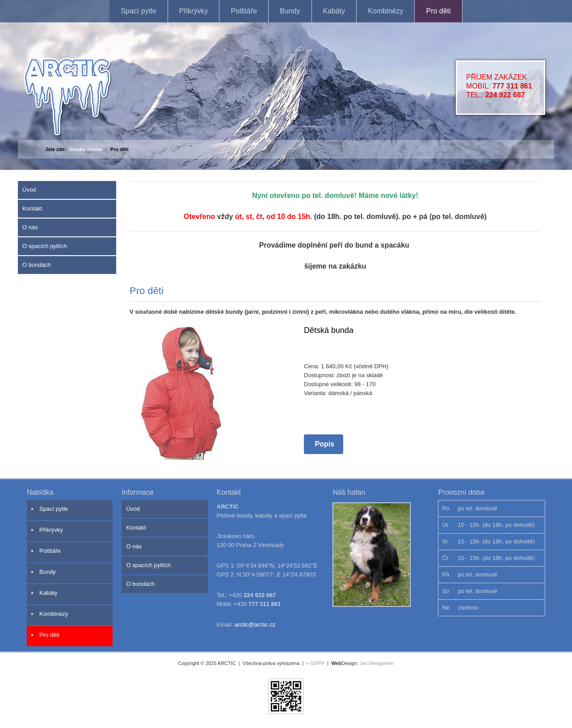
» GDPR (315, 663)
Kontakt (32, 208)
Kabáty (334, 11)
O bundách (37, 265)
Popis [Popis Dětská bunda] (324, 444)
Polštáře (244, 11)
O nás (30, 227)
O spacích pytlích (45, 246)
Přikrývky (194, 11)
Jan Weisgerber (377, 663)
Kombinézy (385, 11)
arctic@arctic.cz (255, 625)
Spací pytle (138, 11)
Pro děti (438, 11)
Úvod (29, 190)
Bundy (290, 11)
